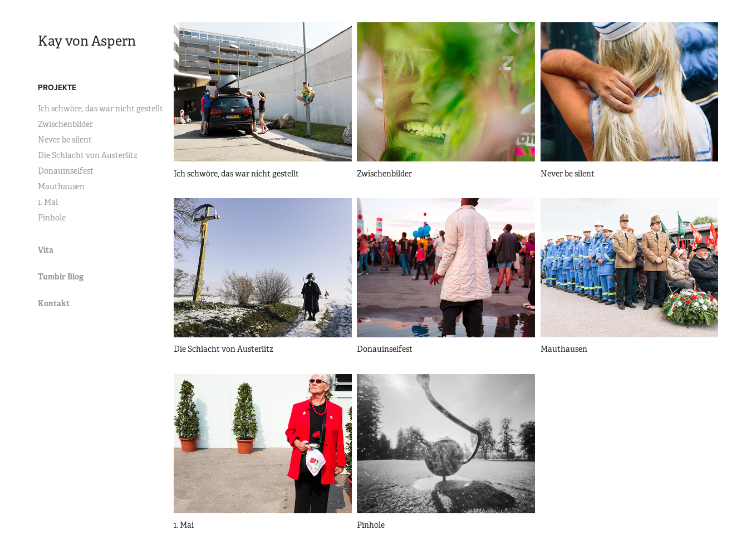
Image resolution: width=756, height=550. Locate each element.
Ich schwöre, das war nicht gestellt (100, 109)
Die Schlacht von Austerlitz (88, 155)
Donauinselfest (66, 171)
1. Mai (48, 202)
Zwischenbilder (65, 124)
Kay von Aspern (87, 41)
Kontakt (54, 303)
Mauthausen (61, 186)
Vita (46, 250)
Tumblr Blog (61, 277)
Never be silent (65, 140)
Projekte (57, 87)
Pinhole (52, 218)
